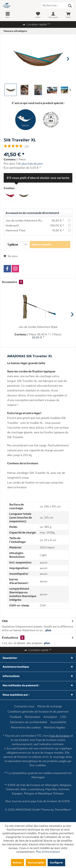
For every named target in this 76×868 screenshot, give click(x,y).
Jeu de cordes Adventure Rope (25, 221)
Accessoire (12, 282)
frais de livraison (60, 736)
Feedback (16, 717)
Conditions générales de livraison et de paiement (38, 712)
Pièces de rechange (50, 706)
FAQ (5, 621)
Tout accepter (36, 862)
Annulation (50, 717)
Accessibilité (58, 722)
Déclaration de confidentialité (29, 722)
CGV (63, 717)
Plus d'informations (48, 852)
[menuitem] (8, 15)
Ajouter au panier (50, 244)
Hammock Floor (16, 230)
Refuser (17, 862)
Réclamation (33, 717)
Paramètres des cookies (26, 728)
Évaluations (10, 638)
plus (48, 630)
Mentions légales (54, 728)
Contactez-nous (24, 706)
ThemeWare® (63, 810)
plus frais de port (32, 164)
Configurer (56, 862)
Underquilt (12, 225)
